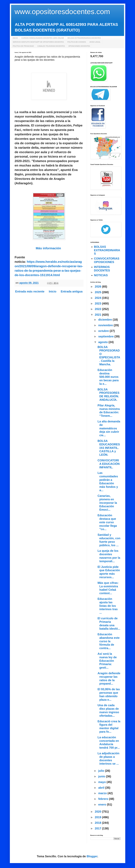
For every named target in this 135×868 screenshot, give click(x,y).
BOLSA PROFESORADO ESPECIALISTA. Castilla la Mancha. (109, 356)
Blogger (92, 856)
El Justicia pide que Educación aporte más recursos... (109, 572)
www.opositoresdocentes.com (62, 12)
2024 (98, 298)
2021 (98, 315)
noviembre (106, 325)
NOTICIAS (101, 275)
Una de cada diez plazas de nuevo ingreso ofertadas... (108, 710)
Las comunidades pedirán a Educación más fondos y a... (108, 481)
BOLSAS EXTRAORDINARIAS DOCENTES (84, 38)
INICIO (15, 38)
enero (103, 804)
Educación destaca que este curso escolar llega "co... (107, 522)
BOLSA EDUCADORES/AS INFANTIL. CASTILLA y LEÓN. (109, 448)
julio (102, 771)
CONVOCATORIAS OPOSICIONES (107, 260)
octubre (104, 331)
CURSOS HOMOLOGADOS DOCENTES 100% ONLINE (43, 38)
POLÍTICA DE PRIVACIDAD (23, 46)
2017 (98, 828)
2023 (98, 303)
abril (102, 788)
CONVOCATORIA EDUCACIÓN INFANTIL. (108, 464)
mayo (102, 782)
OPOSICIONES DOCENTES (79, 46)
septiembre (106, 336)
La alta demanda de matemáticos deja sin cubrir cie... (109, 428)
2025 (98, 292)
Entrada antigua (72, 291)
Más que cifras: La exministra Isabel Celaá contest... (108, 588)
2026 (98, 287)
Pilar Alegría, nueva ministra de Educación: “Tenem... (109, 411)
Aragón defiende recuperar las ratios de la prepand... (109, 678)
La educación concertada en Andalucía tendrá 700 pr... (109, 742)
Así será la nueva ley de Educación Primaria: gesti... (107, 661)
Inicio (53, 291)
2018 (98, 823)
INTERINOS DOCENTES (102, 269)
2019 (98, 817)
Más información (48, 248)
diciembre (105, 320)
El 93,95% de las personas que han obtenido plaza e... (109, 694)
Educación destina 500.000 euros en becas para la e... (108, 377)
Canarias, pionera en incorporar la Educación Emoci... (107, 503)
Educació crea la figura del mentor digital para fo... (109, 726)
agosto (103, 342)
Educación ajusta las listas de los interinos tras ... (108, 606)
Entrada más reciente (30, 291)
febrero (104, 799)
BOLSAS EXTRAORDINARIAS (107, 250)
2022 (98, 309)
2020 (98, 812)
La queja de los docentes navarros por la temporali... (109, 556)
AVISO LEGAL (95, 42)
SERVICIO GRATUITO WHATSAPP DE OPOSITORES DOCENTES (38, 42)
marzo (103, 793)
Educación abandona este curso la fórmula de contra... (108, 641)
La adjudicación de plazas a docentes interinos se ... (108, 758)
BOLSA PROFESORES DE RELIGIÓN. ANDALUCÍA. (108, 395)
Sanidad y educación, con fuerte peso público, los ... (109, 540)
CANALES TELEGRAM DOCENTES (51, 46)
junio (102, 776)
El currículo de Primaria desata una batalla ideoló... (109, 623)
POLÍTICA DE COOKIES (77, 42)
